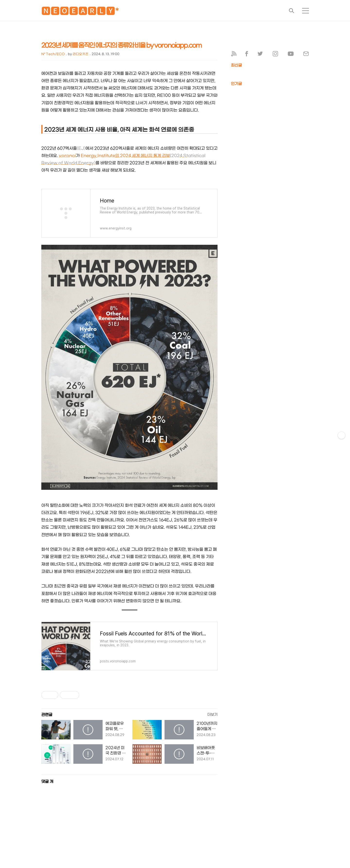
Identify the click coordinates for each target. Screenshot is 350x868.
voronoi (67, 156)
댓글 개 (47, 782)
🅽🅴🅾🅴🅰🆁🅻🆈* (80, 12)
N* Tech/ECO (53, 54)
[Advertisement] (146, 833)
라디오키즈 (81, 54)
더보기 (212, 715)
